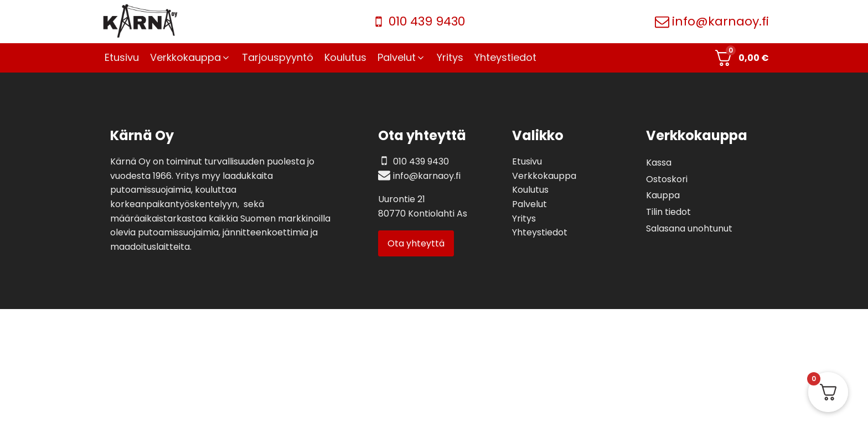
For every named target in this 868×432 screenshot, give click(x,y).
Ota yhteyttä (416, 243)
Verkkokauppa (544, 176)
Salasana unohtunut (689, 228)
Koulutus (530, 190)
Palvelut (529, 204)
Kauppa (663, 195)
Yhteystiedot (540, 232)
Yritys (524, 218)
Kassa (659, 163)
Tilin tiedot (668, 212)
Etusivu (527, 161)
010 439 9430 (427, 21)
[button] (190, 58)
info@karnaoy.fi (720, 21)
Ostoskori (667, 179)
